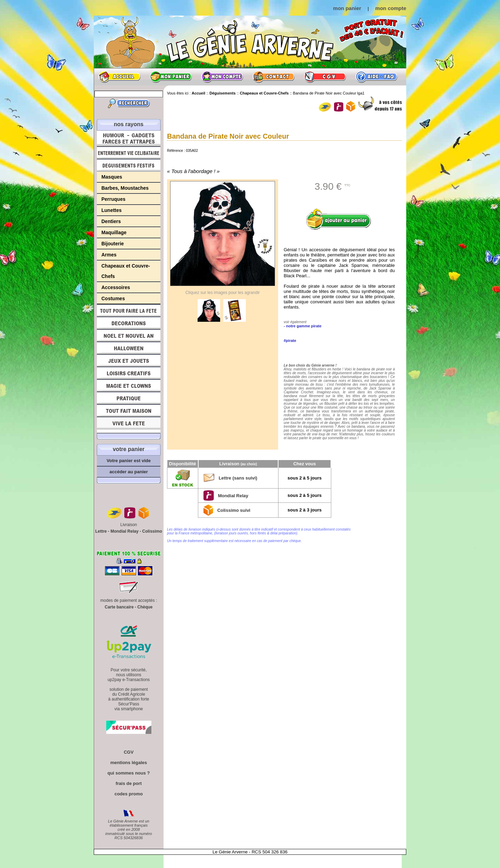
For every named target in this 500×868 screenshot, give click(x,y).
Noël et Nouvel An (129, 336)
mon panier (347, 8)
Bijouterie (113, 244)
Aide (376, 77)
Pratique (129, 398)
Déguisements (129, 165)
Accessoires (116, 287)
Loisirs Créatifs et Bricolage (129, 373)
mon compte (391, 8)
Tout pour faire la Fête (129, 311)
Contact (274, 77)
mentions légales (129, 763)
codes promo (129, 794)
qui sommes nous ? (128, 773)
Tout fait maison (129, 411)
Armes (109, 255)
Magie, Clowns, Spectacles (129, 386)
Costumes (113, 298)
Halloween (129, 348)
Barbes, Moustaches (125, 188)
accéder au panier (129, 472)
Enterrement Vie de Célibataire (129, 153)
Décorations (129, 323)
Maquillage (114, 232)
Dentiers (111, 221)
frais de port (129, 783)
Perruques (113, 199)
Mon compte (222, 77)
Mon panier (171, 77)
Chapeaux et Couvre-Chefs (126, 271)
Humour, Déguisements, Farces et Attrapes (129, 138)
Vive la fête (129, 425)
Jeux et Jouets (129, 361)
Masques (112, 177)
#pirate (290, 341)
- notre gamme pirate (303, 326)
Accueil (119, 77)
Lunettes (111, 210)
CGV (325, 77)
